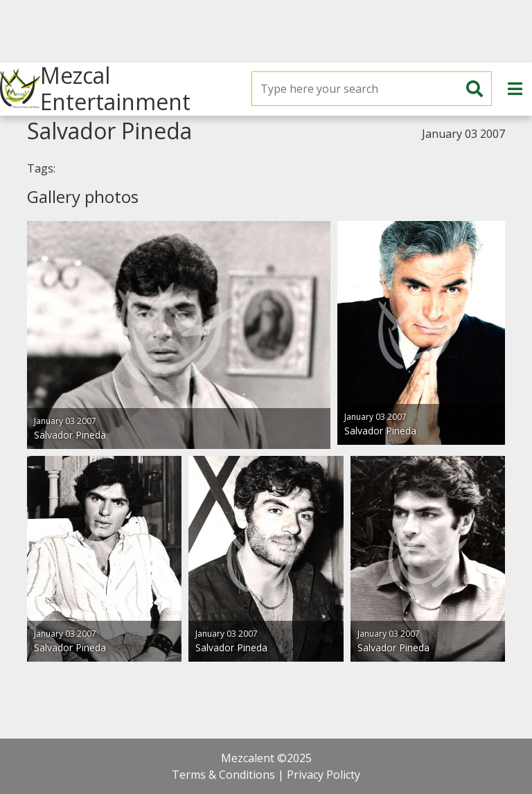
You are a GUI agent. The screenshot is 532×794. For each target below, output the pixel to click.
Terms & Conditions (223, 775)
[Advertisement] (266, 31)
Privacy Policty (323, 775)
